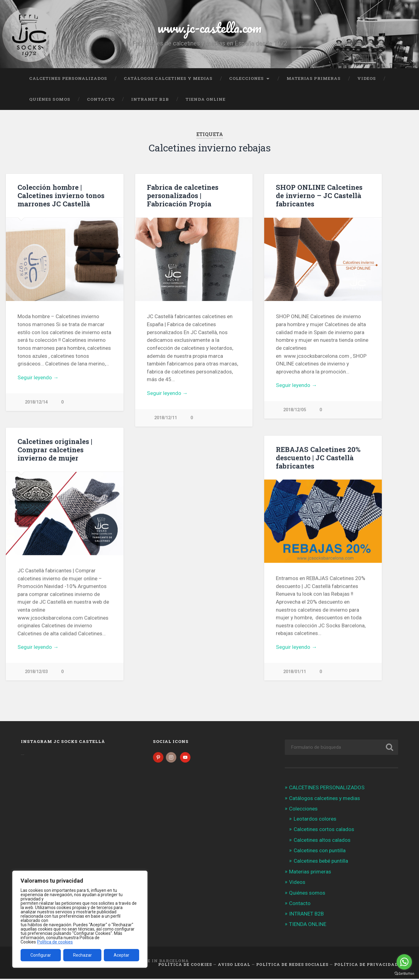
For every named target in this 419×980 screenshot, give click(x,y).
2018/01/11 (295, 672)
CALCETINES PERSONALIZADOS (68, 78)
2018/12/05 (295, 410)
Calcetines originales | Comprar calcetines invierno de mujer (55, 450)
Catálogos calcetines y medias (168, 78)
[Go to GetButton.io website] (404, 974)
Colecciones (247, 78)
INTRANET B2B (150, 99)
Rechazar (82, 955)
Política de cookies (55, 942)
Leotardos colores (315, 820)
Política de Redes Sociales (292, 966)
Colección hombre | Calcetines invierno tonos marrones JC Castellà (61, 195)
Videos (367, 78)
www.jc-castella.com (209, 27)
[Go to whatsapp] (404, 962)
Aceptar (121, 955)
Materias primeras (314, 78)
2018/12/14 (36, 402)
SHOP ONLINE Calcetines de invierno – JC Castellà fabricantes (319, 195)
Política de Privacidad (366, 966)
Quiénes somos (50, 99)
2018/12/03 (36, 672)
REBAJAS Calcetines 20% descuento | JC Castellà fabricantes (318, 458)
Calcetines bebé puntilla (321, 862)
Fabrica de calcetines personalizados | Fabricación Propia (183, 195)
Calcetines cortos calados (324, 830)
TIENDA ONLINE (206, 99)
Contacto (101, 99)
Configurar (41, 955)
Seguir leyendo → (38, 377)
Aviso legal (234, 966)
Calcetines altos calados (322, 841)
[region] (80, 919)
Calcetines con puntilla (320, 852)
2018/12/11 (166, 418)
